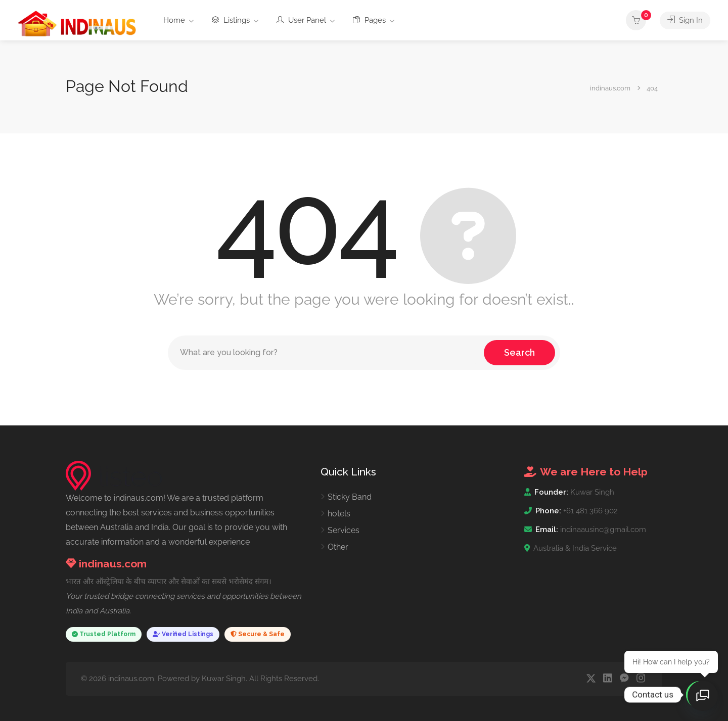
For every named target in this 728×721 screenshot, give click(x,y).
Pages (369, 20)
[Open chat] (703, 696)
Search (519, 352)
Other (338, 547)
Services (344, 530)
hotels (339, 514)
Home (174, 20)
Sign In (685, 20)
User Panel (301, 20)
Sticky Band (350, 497)
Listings (231, 20)
